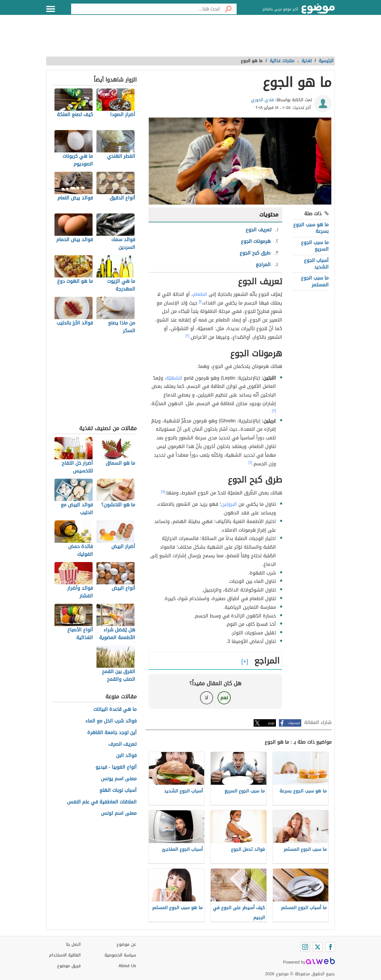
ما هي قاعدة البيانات (115, 710)
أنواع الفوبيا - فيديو (116, 767)
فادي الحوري (262, 100)
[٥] (163, 491)
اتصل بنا (73, 944)
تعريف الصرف (122, 744)
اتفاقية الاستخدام (65, 955)
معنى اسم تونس (119, 813)
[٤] (250, 462)
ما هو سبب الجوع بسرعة (311, 228)
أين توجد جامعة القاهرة (112, 733)
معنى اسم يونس (119, 779)
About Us (127, 966)
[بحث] (228, 9)
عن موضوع (126, 944)
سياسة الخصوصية (120, 955)
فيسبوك (294, 723)
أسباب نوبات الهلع (118, 791)
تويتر (271, 723)
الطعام (200, 294)
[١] (200, 302)
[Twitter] (318, 947)
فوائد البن (126, 756)
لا (206, 698)
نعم (224, 698)
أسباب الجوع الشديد (316, 264)
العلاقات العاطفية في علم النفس (102, 802)
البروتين (229, 504)
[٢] (188, 336)
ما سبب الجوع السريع (315, 246)
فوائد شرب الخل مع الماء (111, 721)
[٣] (274, 411)
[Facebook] (330, 947)
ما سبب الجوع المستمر (315, 281)
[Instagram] (305, 947)
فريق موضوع (69, 966)
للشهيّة (174, 378)
